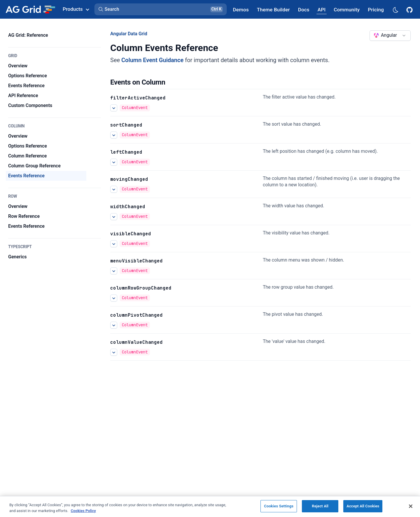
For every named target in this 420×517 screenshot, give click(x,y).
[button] (161, 9)
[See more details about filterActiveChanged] (114, 108)
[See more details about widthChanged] (114, 217)
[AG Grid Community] (347, 9)
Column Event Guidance (152, 60)
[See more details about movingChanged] (114, 189)
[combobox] (390, 36)
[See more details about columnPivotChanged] (114, 325)
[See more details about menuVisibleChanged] (114, 271)
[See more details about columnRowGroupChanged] (114, 298)
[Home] (30, 9)
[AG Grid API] (322, 9)
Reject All (320, 506)
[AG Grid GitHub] (410, 9)
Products (76, 9)
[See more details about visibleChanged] (114, 244)
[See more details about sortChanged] (114, 135)
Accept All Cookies (363, 506)
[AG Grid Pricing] (376, 9)
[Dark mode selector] (395, 9)
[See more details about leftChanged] (114, 162)
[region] (210, 507)
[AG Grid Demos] (241, 9)
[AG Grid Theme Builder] (273, 9)
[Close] (411, 506)
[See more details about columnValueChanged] (114, 352)
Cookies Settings (279, 506)
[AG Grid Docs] (304, 9)
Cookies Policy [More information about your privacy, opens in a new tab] (83, 511)
